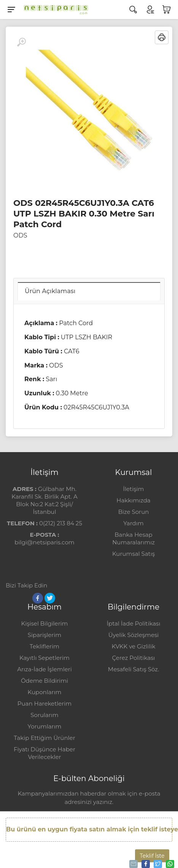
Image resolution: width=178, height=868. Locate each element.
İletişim (133, 489)
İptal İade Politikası (134, 623)
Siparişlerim (44, 635)
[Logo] (54, 10)
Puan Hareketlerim (44, 704)
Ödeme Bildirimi (44, 681)
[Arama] (133, 10)
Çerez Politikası (134, 658)
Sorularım (44, 715)
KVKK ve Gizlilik (134, 646)
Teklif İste (152, 856)
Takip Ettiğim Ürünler (44, 738)
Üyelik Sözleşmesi (134, 635)
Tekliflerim (44, 646)
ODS (20, 235)
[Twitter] (50, 598)
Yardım (133, 523)
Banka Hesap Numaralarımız (133, 538)
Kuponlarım (45, 692)
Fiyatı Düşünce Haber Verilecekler (44, 753)
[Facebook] (38, 598)
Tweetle (157, 864)
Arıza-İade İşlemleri (44, 669)
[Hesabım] (150, 10)
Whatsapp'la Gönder (169, 864)
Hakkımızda (133, 500)
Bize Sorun (134, 512)
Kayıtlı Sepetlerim (44, 658)
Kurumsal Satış (133, 554)
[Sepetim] (167, 10)
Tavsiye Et (133, 864)
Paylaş (145, 864)
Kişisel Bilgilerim (44, 623)
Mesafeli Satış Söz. (133, 669)
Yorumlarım (45, 726)
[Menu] (11, 10)
